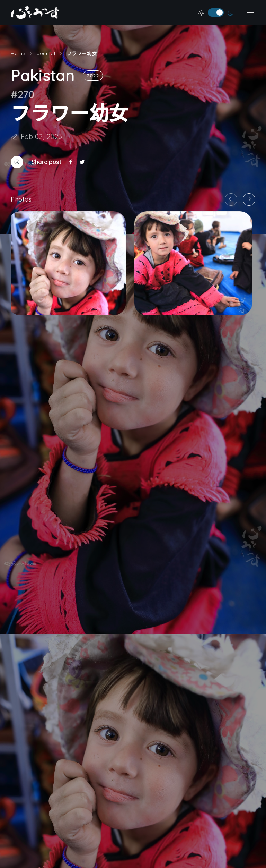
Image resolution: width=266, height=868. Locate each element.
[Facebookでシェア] (71, 167)
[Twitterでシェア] (82, 167)
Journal (46, 58)
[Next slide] (249, 199)
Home (18, 58)
